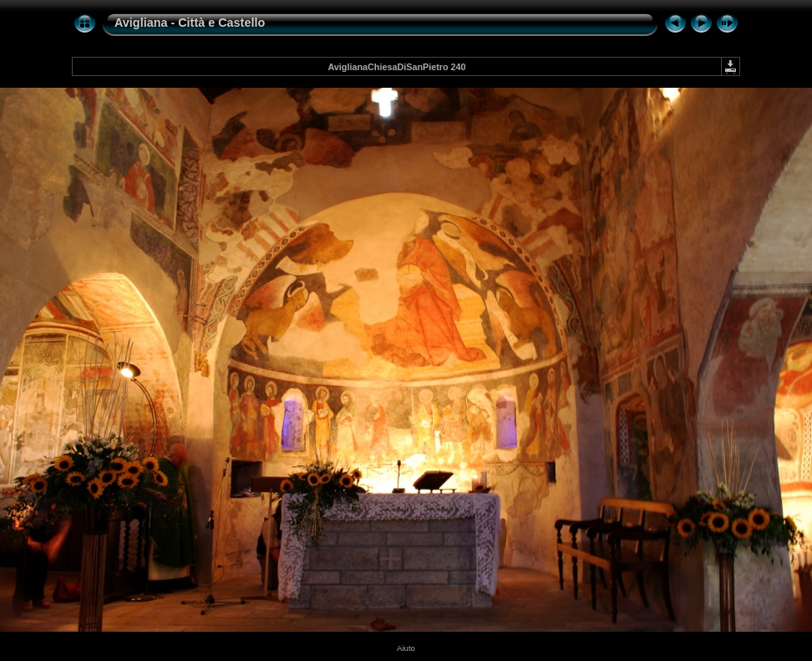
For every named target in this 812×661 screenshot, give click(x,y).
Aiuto (406, 648)
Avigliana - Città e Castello (190, 23)
